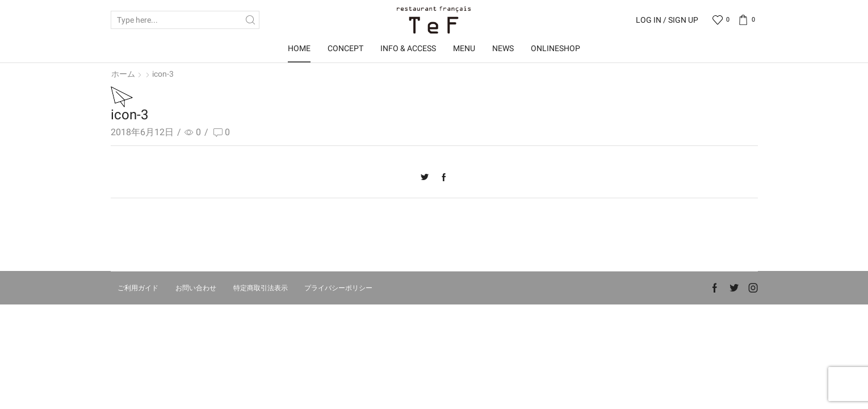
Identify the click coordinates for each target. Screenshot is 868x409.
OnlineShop (555, 48)
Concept (345, 48)
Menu (464, 48)
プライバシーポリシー (338, 288)
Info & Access (408, 48)
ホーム (123, 74)
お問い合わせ (196, 288)
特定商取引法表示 (261, 288)
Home (299, 48)
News (503, 48)
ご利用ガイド (138, 288)
